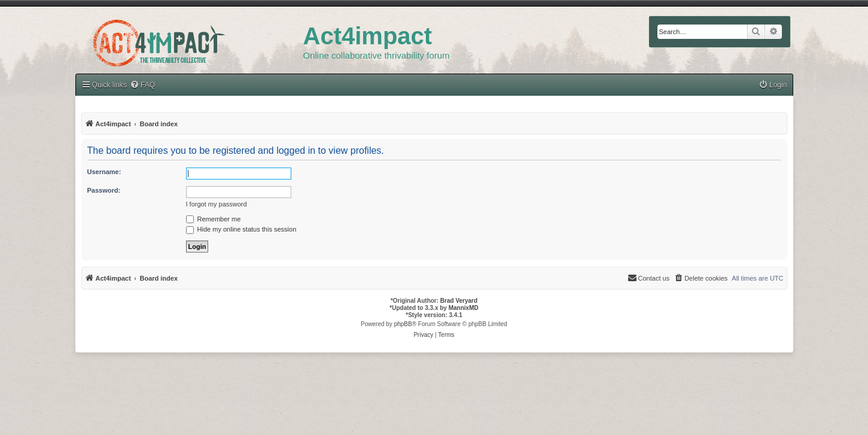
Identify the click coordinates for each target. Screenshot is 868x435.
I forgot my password (217, 204)
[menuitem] (773, 85)
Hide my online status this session (241, 229)
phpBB (403, 324)
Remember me (214, 219)
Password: (104, 190)
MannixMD (464, 308)
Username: (104, 172)
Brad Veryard (459, 301)
